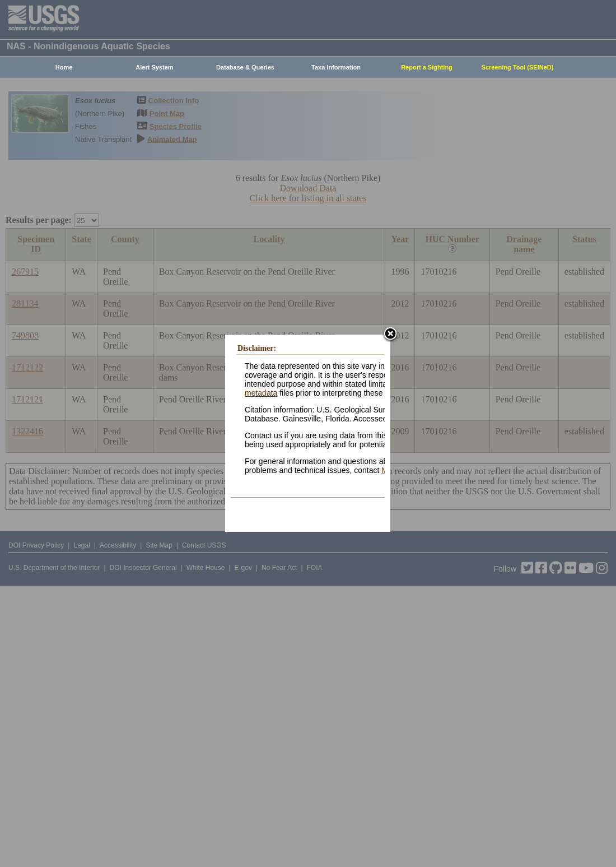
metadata (261, 393)
